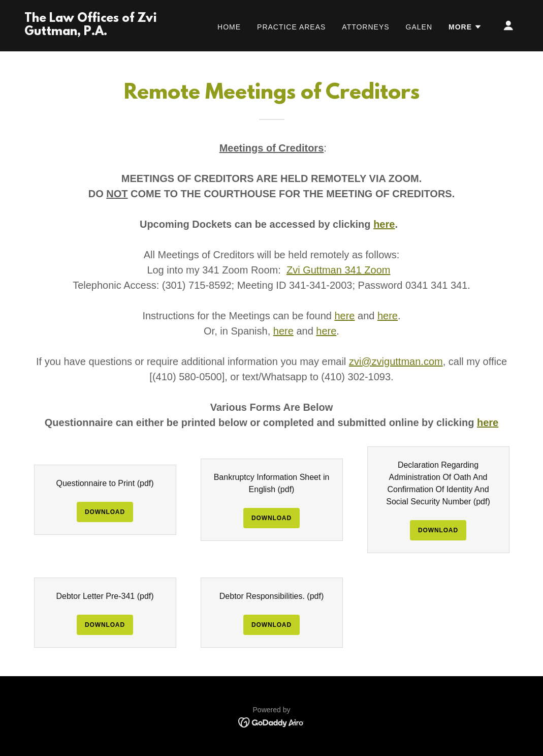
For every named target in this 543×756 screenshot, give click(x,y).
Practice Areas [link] (291, 27)
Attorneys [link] (365, 27)
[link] (93, 32)
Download (105, 512)
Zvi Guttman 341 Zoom (339, 270)
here (344, 316)
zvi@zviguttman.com (396, 361)
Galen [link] (419, 27)
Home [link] (229, 27)
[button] (465, 27)
